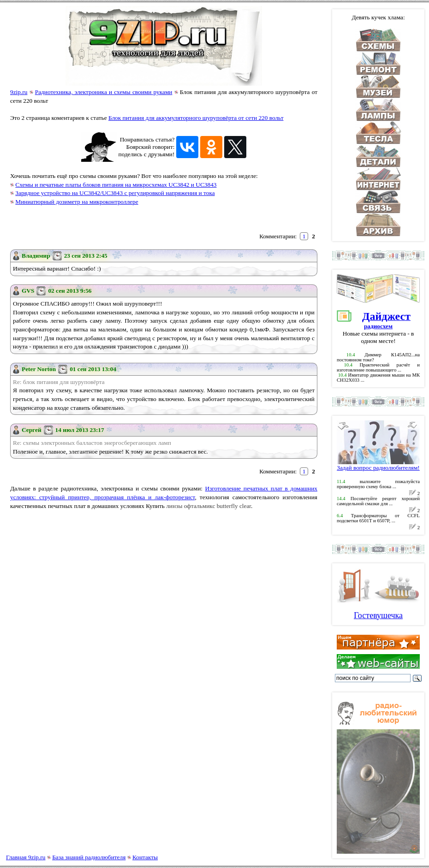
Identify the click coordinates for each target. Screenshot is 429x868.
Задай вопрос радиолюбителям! (378, 465)
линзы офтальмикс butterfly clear (209, 506)
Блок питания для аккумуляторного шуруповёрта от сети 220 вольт (196, 118)
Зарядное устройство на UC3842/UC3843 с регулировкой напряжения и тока (115, 193)
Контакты (145, 857)
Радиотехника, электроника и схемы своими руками (104, 92)
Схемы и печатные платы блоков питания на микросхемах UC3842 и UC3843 (116, 185)
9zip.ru (19, 92)
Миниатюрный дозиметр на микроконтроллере (77, 202)
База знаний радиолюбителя (89, 857)
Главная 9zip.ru (26, 857)
